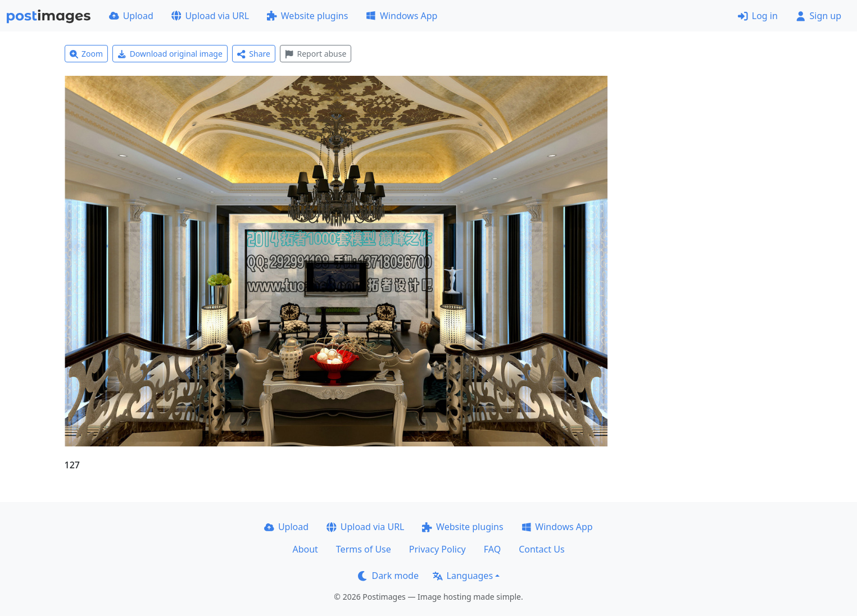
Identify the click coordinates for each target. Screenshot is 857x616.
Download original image (170, 54)
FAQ (492, 549)
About (305, 549)
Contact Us (541, 549)
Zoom (87, 54)
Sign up (819, 16)
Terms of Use (364, 549)
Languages (463, 576)
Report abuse (316, 54)
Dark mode (388, 576)
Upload (131, 16)
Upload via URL (210, 16)
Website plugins (307, 16)
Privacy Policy (437, 549)
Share (254, 54)
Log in (758, 16)
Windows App (402, 16)
